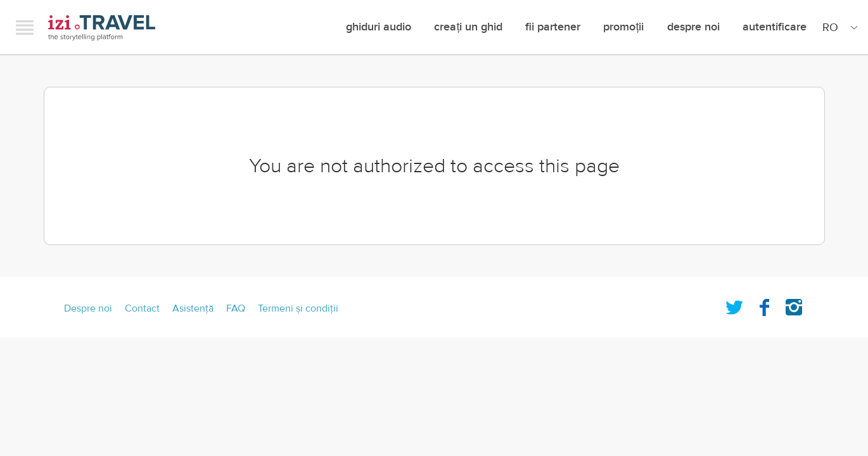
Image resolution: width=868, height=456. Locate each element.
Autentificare (775, 27)
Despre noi (693, 27)
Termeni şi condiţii (298, 308)
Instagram (794, 305)
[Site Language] (838, 27)
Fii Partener (553, 27)
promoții (623, 27)
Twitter (734, 305)
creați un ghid (468, 27)
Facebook (764, 305)
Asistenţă (193, 308)
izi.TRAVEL (102, 28)
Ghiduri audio (379, 27)
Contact (142, 308)
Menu (25, 27)
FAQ (236, 308)
